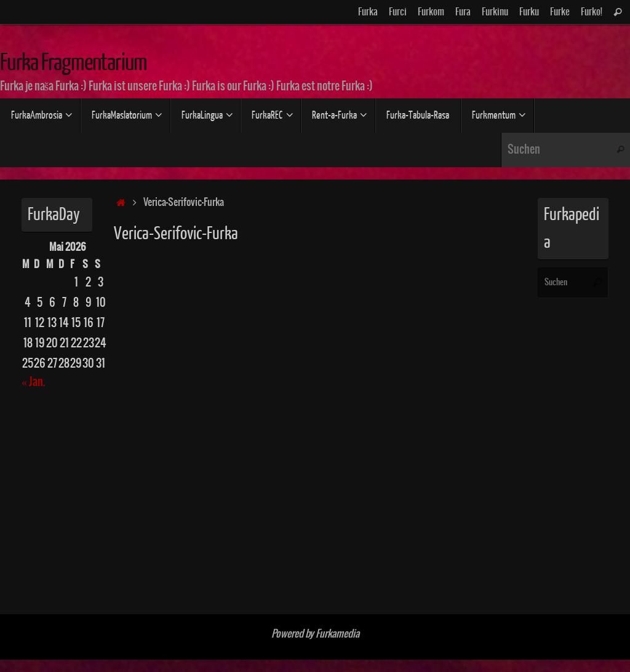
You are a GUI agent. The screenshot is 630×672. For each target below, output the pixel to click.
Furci (398, 12)
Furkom (431, 12)
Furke (560, 12)
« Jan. (33, 382)
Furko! (592, 12)
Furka (368, 12)
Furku (529, 12)
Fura (463, 12)
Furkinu (495, 12)
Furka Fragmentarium (74, 63)
